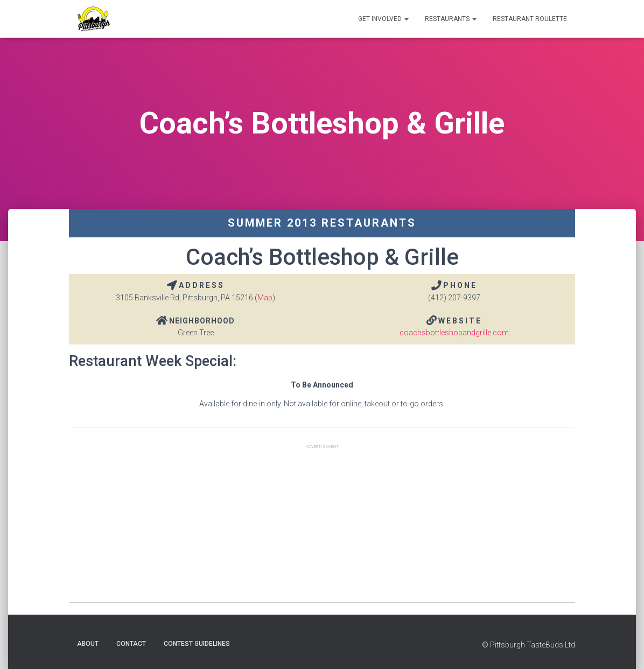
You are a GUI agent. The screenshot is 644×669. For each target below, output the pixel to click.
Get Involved (383, 19)
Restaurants (451, 19)
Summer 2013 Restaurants (322, 223)
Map (265, 298)
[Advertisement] (322, 527)
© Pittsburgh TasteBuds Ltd (528, 645)
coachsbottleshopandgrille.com (454, 333)
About (88, 644)
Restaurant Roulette (530, 19)
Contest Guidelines (197, 644)
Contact (131, 644)
